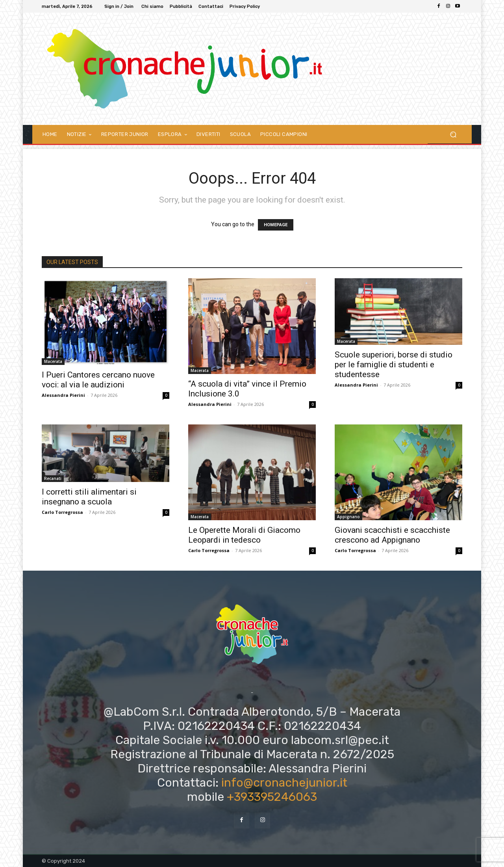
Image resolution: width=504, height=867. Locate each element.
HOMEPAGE (276, 225)
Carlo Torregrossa (62, 512)
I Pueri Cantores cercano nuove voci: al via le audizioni (98, 380)
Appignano (348, 517)
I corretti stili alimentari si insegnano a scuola (89, 497)
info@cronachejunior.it (284, 783)
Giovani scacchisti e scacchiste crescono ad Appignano (392, 535)
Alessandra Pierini (63, 395)
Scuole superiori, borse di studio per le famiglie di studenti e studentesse (394, 365)
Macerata (53, 361)
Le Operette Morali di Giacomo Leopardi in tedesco (244, 535)
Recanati (53, 478)
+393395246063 (272, 797)
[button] (453, 134)
